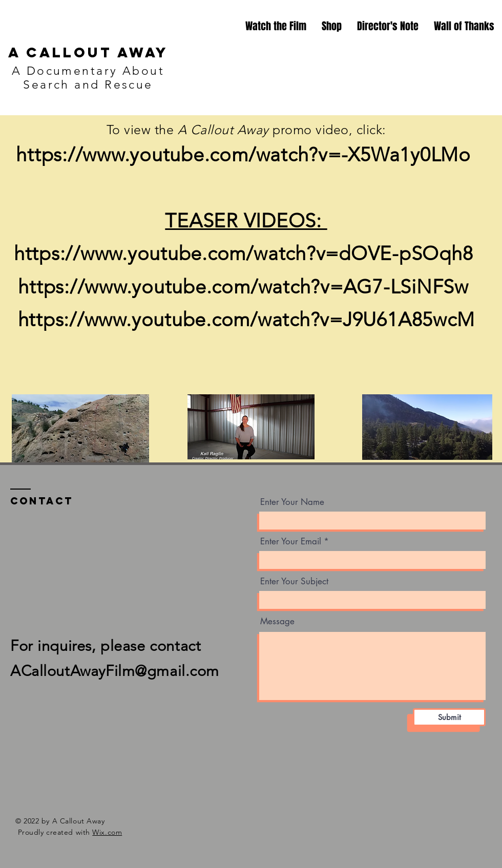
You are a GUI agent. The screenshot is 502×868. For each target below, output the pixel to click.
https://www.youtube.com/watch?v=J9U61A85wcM (246, 320)
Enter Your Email (291, 542)
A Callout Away (88, 52)
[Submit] (449, 717)
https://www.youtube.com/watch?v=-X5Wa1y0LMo (246, 155)
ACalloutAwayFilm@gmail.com (115, 671)
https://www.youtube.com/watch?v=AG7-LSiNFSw (246, 287)
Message (277, 621)
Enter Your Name (292, 502)
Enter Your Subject (294, 581)
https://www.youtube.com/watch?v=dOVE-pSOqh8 (246, 253)
